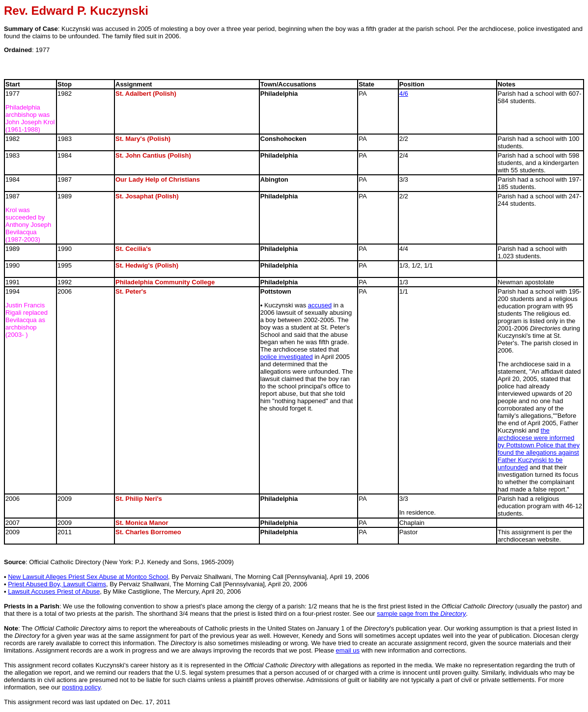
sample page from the (421, 614)
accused (320, 305)
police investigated (287, 357)
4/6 (404, 94)
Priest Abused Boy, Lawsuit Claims (57, 584)
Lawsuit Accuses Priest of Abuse (54, 591)
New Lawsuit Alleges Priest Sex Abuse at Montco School (88, 577)
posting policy (82, 687)
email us (348, 650)
